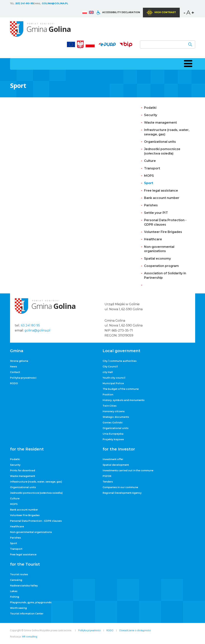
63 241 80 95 (30, 325)
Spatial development (116, 465)
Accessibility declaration (121, 12)
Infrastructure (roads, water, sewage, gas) (36, 482)
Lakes (14, 591)
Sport (149, 183)
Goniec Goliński (113, 423)
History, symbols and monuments (124, 400)
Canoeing (16, 580)
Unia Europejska (113, 434)
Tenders (108, 482)
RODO (14, 383)
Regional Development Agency (122, 493)
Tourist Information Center (27, 614)
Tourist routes (19, 574)
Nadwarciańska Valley (24, 586)
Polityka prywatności (23, 378)
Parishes (151, 205)
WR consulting (30, 637)
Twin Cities (110, 406)
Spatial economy (157, 259)
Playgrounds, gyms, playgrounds (31, 602)
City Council (110, 367)
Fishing (15, 597)
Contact (15, 372)
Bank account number (162, 198)
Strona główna (19, 361)
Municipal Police (113, 383)
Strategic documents (116, 417)
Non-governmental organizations (31, 532)
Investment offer (113, 459)
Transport (152, 168)
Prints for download (23, 470)
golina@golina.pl (55, 3)
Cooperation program (161, 266)
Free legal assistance (161, 191)
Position (108, 395)
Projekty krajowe (113, 439)
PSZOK (107, 476)
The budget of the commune (121, 389)
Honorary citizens (114, 411)
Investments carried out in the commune (128, 470)
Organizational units (160, 142)
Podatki (150, 108)
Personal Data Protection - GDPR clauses (36, 521)
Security (151, 115)
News (13, 367)
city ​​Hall (108, 372)
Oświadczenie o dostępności (135, 630)
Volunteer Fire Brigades (163, 232)
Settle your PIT (156, 213)
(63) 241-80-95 (24, 3)
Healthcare (153, 239)
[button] (187, 64)
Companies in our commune (120, 487)
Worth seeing (18, 608)
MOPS (149, 176)
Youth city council (114, 378)
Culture (150, 161)
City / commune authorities (120, 361)
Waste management (160, 123)
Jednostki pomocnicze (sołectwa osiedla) (36, 493)
